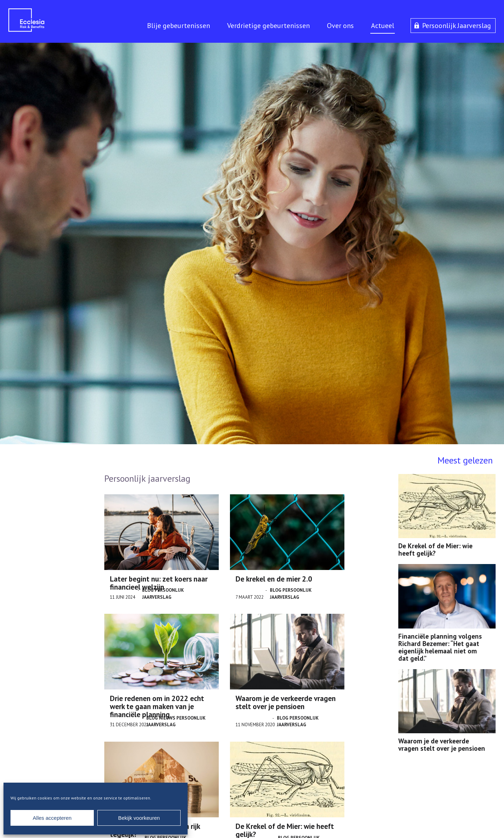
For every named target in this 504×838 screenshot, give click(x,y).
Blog (148, 590)
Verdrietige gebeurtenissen (268, 26)
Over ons (340, 26)
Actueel (383, 26)
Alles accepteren (52, 818)
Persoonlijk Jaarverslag (457, 26)
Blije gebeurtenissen (178, 26)
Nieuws (167, 718)
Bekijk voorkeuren (139, 818)
